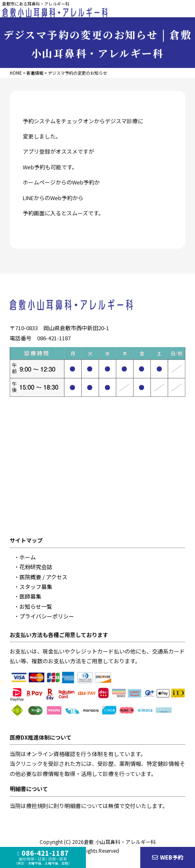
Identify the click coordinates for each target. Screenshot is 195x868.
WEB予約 (168, 857)
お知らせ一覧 (36, 606)
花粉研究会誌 (36, 567)
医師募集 (30, 596)
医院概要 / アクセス (43, 577)
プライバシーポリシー (47, 616)
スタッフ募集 (36, 587)
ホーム (28, 557)
